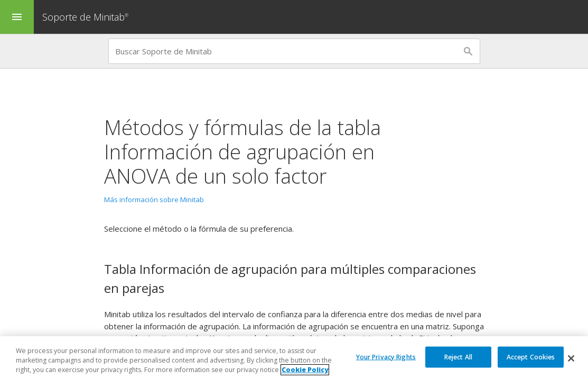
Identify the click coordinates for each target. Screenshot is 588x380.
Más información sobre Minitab (154, 199)
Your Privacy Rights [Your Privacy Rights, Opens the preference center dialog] (386, 357)
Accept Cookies (531, 357)
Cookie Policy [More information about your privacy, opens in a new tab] (305, 370)
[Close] (571, 358)
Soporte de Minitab (87, 17)
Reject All (458, 357)
